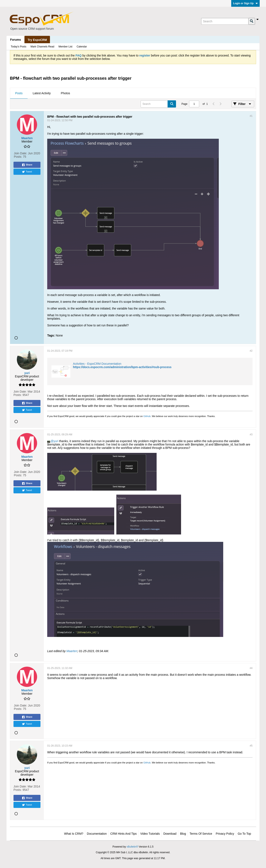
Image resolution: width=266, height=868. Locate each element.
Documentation (97, 834)
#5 (251, 746)
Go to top (244, 834)
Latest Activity (42, 93)
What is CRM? (74, 834)
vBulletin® (132, 847)
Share (27, 165)
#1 (251, 116)
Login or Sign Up (245, 3)
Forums (15, 40)
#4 (251, 668)
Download (170, 834)
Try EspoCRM (37, 40)
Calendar (82, 47)
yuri (56, 441)
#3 (251, 435)
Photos (66, 93)
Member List (65, 47)
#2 (251, 351)
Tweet (27, 172)
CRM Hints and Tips (123, 834)
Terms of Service (201, 834)
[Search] (225, 21)
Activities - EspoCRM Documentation (97, 364)
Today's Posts (19, 47)
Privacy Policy (225, 834)
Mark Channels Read (42, 47)
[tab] (19, 93)
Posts (19, 93)
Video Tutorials (150, 834)
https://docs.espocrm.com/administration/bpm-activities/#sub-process (122, 367)
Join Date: (21, 153)
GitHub (147, 416)
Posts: (18, 157)
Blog (183, 834)
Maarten (72, 651)
